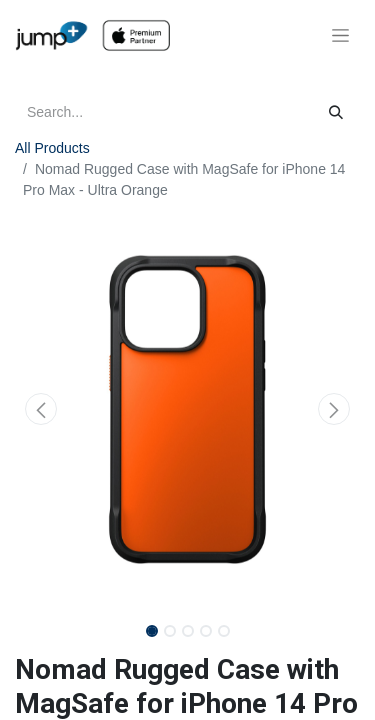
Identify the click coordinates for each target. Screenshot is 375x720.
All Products (52, 148)
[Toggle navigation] (340, 36)
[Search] (336, 112)
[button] (41, 409)
